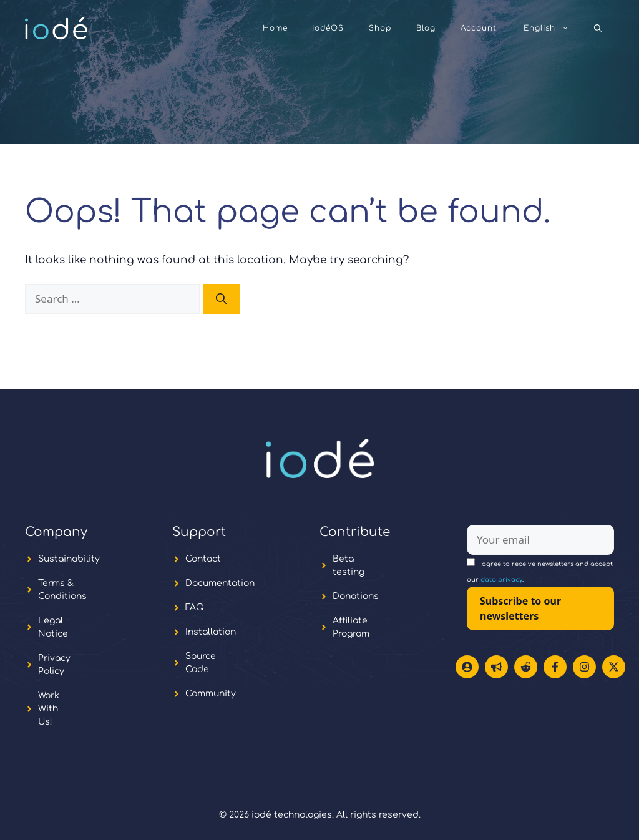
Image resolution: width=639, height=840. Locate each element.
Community (211, 694)
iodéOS (328, 28)
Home (275, 28)
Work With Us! (49, 709)
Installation (211, 632)
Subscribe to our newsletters (520, 608)
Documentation (220, 583)
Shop (380, 28)
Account (479, 28)
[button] (598, 28)
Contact (203, 559)
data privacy (501, 579)
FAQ (195, 608)
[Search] (221, 299)
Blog (426, 28)
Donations (356, 596)
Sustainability (69, 559)
